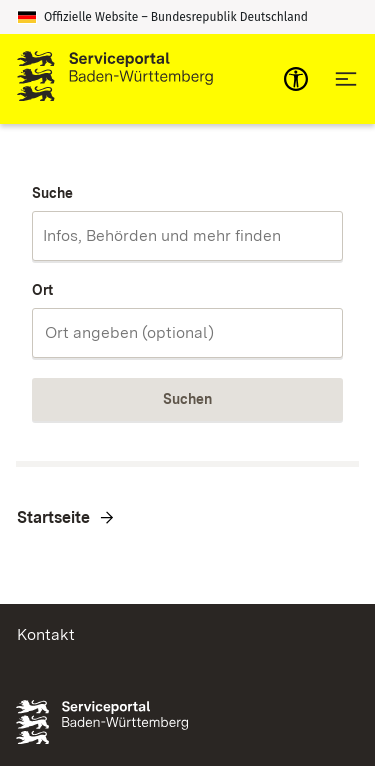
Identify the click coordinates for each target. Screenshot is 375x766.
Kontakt (46, 634)
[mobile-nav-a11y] (296, 79)
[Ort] (187, 333)
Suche (52, 193)
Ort (42, 290)
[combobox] (187, 236)
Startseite (53, 517)
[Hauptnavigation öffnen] (346, 79)
